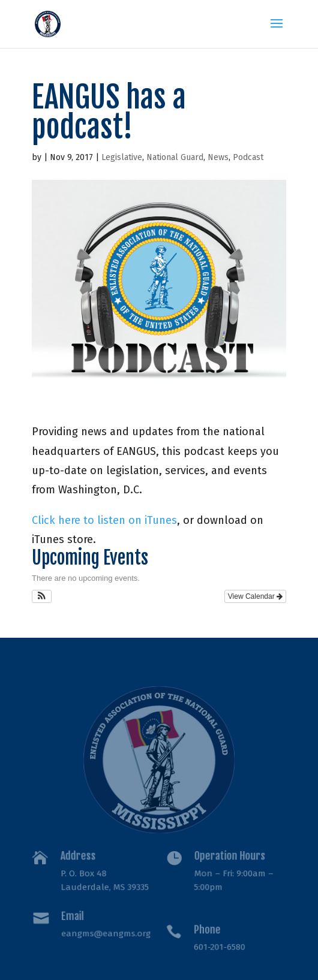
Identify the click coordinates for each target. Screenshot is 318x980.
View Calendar (255, 596)
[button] (42, 596)
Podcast (248, 157)
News (218, 157)
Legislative (122, 157)
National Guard (175, 157)
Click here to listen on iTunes (104, 520)
